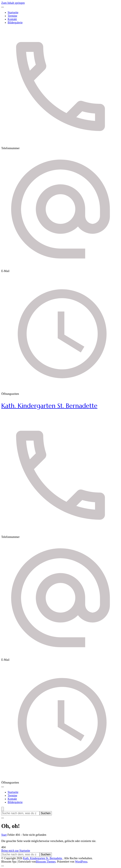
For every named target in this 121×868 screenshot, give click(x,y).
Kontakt (12, 19)
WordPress (81, 862)
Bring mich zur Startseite (16, 851)
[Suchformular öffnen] (3, 809)
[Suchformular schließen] (3, 818)
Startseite (13, 12)
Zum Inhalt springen (13, 3)
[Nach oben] (3, 866)
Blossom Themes (46, 862)
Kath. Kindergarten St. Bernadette (49, 406)
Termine (12, 16)
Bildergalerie (15, 23)
